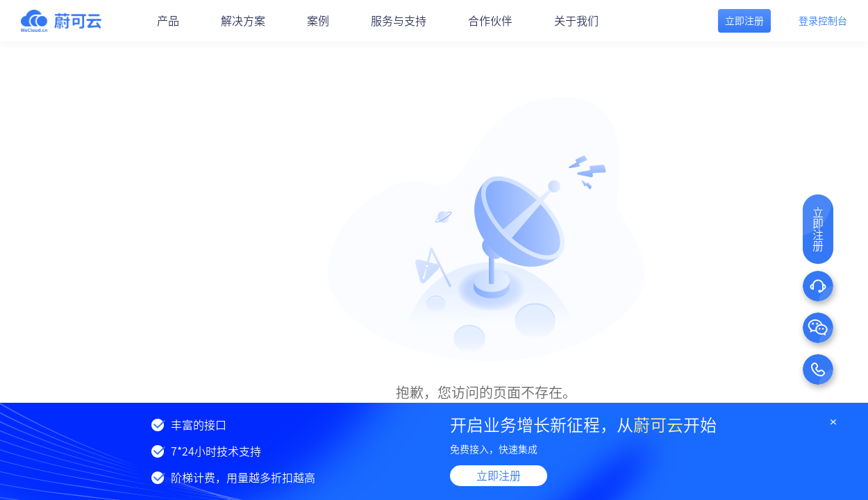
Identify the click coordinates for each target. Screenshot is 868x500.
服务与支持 (399, 21)
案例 (318, 21)
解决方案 (243, 21)
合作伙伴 (490, 21)
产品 (168, 21)
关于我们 (576, 21)
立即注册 (499, 476)
